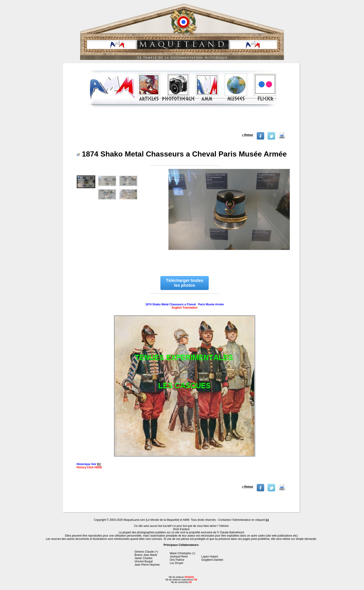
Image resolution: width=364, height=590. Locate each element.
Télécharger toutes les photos (184, 283)
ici (267, 520)
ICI (99, 464)
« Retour (248, 135)
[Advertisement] (182, 122)
